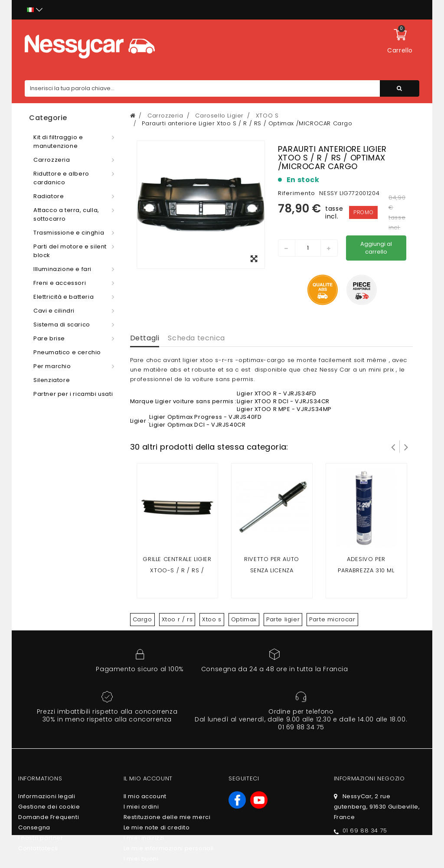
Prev (393, 447)
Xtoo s (212, 619)
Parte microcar (332, 619)
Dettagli (145, 338)
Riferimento (297, 193)
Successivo (406, 447)
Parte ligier (283, 619)
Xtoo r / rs (177, 619)
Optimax (244, 619)
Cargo (142, 619)
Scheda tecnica (196, 338)
